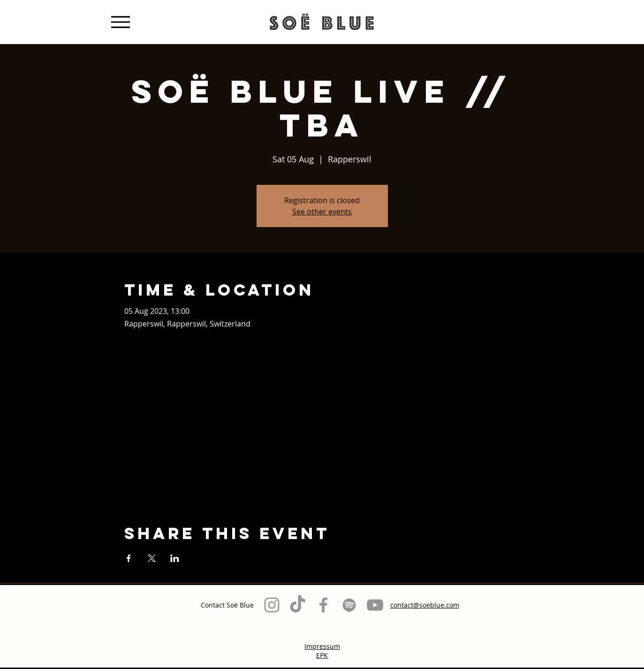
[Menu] (121, 22)
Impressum (322, 646)
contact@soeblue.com (425, 605)
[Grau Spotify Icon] (349, 605)
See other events (322, 212)
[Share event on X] (152, 558)
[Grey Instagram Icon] (272, 605)
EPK (322, 655)
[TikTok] (298, 605)
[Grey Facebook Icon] (323, 605)
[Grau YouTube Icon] (375, 605)
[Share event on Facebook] (129, 558)
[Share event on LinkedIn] (175, 558)
